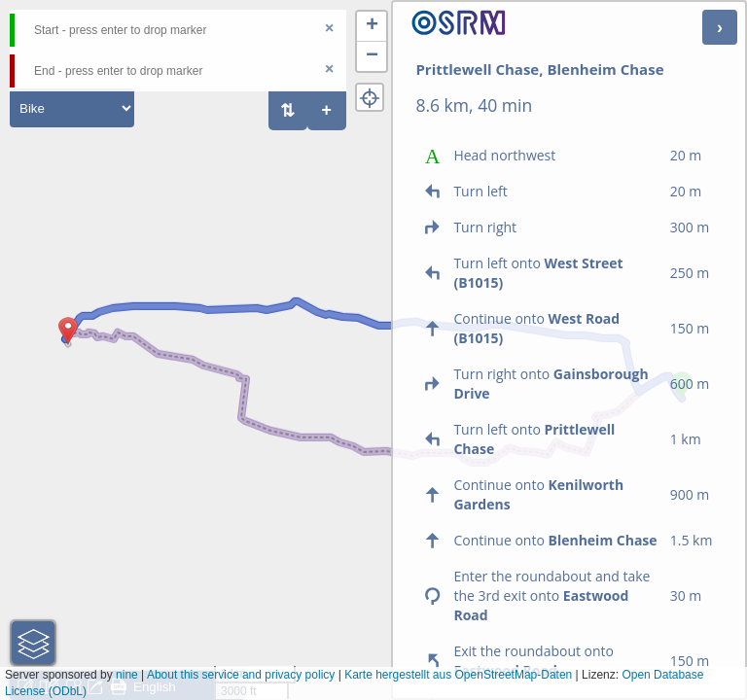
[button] (68, 344)
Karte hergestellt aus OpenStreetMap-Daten (458, 675)
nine (127, 675)
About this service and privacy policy (241, 675)
